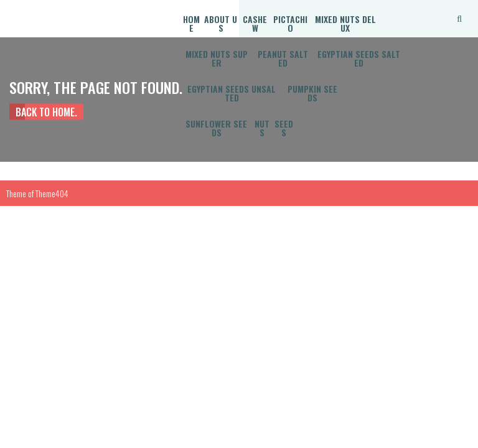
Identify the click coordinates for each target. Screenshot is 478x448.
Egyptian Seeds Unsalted (232, 93)
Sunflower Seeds (216, 128)
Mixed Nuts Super (217, 58)
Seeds (284, 128)
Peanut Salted (283, 58)
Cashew (255, 23)
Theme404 (52, 193)
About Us (221, 23)
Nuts (262, 128)
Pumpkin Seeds (312, 93)
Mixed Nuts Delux (345, 23)
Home (191, 23)
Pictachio (290, 23)
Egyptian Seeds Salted (359, 58)
